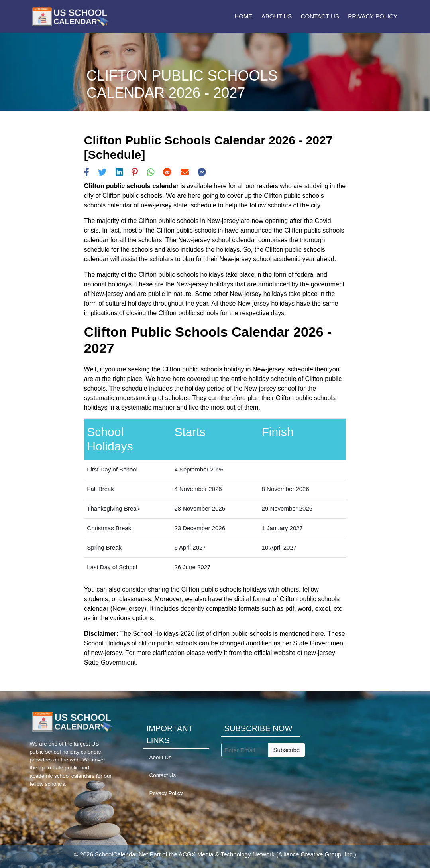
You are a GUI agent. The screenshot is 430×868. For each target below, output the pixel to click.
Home (243, 16)
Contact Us (320, 16)
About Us (277, 16)
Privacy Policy (373, 16)
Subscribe (287, 750)
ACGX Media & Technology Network (227, 854)
